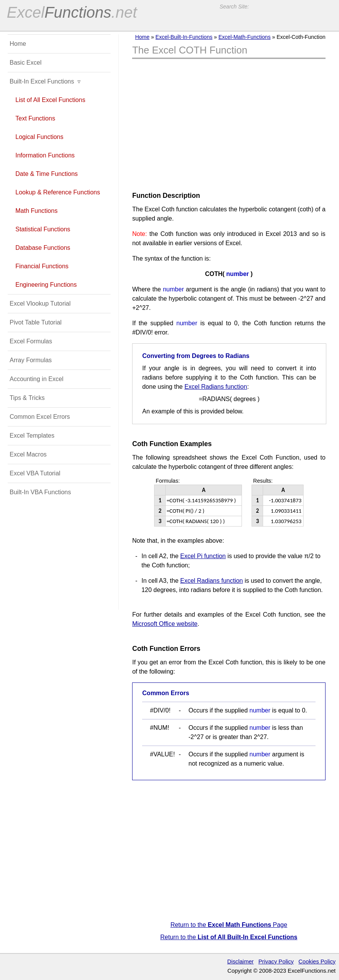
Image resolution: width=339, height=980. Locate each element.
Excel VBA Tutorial (35, 473)
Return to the (229, 937)
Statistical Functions (43, 229)
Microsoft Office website (165, 624)
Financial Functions (42, 266)
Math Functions (36, 211)
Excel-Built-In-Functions (184, 37)
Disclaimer (241, 962)
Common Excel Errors (40, 417)
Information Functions (45, 155)
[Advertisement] (229, 123)
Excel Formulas (31, 341)
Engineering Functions (46, 285)
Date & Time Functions (47, 174)
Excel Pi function (203, 556)
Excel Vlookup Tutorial (40, 304)
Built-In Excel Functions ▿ (45, 81)
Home (142, 37)
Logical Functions (39, 137)
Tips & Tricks (27, 398)
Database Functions (43, 248)
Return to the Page (229, 925)
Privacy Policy (276, 962)
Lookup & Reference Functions (58, 192)
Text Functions (35, 118)
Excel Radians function (216, 387)
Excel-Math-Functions (244, 37)
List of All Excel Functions (50, 100)
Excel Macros (28, 454)
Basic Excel (26, 63)
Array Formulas (31, 360)
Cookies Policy (317, 962)
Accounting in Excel (37, 379)
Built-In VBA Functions (40, 492)
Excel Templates (32, 436)
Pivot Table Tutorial (36, 322)
